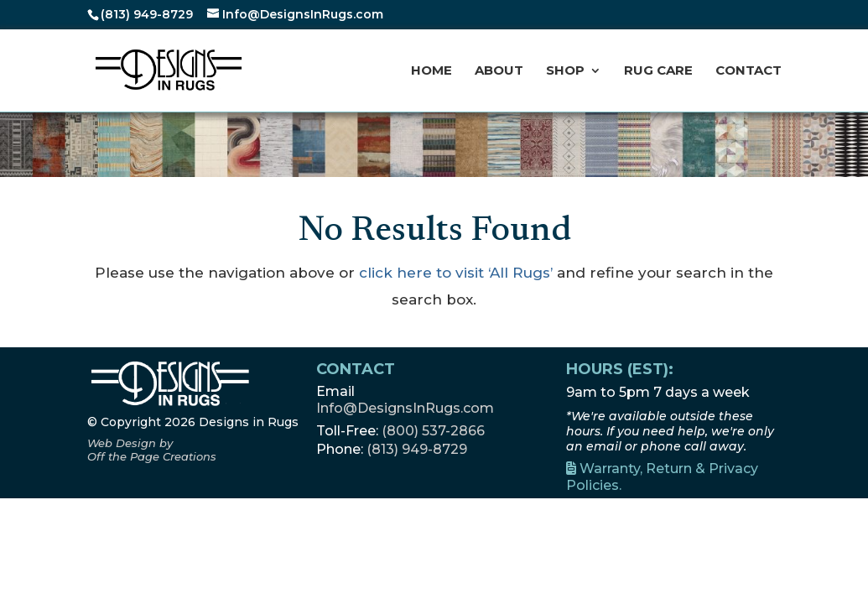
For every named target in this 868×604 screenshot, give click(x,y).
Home (431, 71)
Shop (565, 71)
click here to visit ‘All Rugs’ (456, 273)
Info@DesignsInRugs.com (405, 408)
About (499, 71)
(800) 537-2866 (433, 431)
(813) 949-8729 (147, 14)
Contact (748, 71)
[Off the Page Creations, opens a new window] (152, 450)
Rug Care (658, 71)
